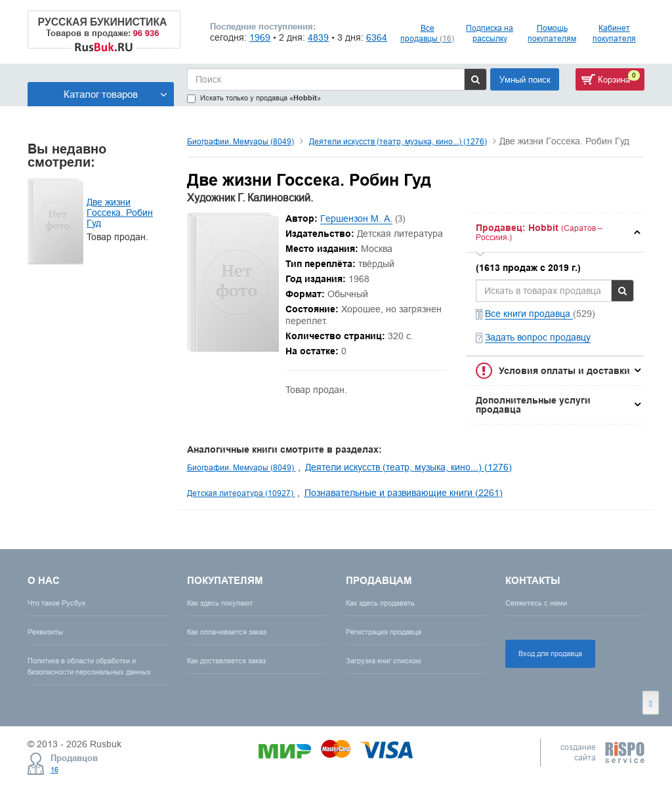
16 (54, 770)
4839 (318, 37)
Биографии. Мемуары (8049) (241, 141)
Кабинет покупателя (614, 33)
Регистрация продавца (384, 632)
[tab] (555, 233)
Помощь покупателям (552, 33)
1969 (260, 37)
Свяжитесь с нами (536, 603)
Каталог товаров (115, 94)
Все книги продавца (529, 314)
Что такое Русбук (56, 603)
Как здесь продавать (380, 603)
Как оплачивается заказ (227, 632)
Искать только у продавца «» (254, 98)
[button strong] (555, 233)
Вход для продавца (550, 653)
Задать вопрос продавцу (538, 337)
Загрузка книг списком (384, 661)
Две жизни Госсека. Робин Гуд (120, 213)
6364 (377, 37)
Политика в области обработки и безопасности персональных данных (89, 666)
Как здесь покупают (220, 603)
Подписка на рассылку (490, 33)
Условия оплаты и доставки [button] (564, 371)
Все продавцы (427, 33)
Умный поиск (525, 79)
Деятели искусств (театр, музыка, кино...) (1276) (398, 141)
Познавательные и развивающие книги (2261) (404, 493)
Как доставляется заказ (226, 661)
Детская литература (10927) (241, 493)
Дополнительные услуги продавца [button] (533, 405)
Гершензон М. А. (356, 218)
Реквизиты (45, 632)
